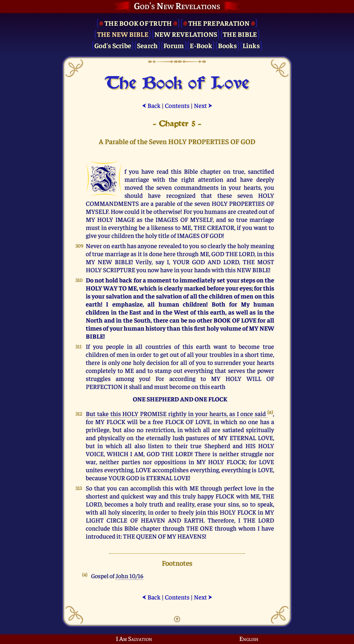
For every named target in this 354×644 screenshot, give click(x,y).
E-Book (201, 45)
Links (251, 45)
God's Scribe (113, 45)
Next (203, 105)
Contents (177, 105)
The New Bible (123, 34)
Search (147, 45)
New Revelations (186, 34)
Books (227, 45)
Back (151, 105)
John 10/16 (129, 576)
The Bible (240, 34)
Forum (174, 45)
